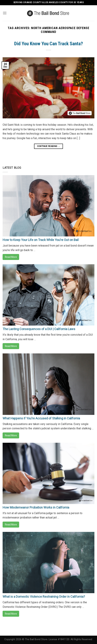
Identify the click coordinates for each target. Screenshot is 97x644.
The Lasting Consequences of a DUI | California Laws (39, 329)
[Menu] (5, 13)
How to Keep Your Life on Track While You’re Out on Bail (41, 240)
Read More (11, 257)
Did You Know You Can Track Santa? (48, 44)
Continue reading (49, 146)
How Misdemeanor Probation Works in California (36, 507)
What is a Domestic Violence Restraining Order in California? (44, 597)
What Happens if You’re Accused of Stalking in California (41, 418)
